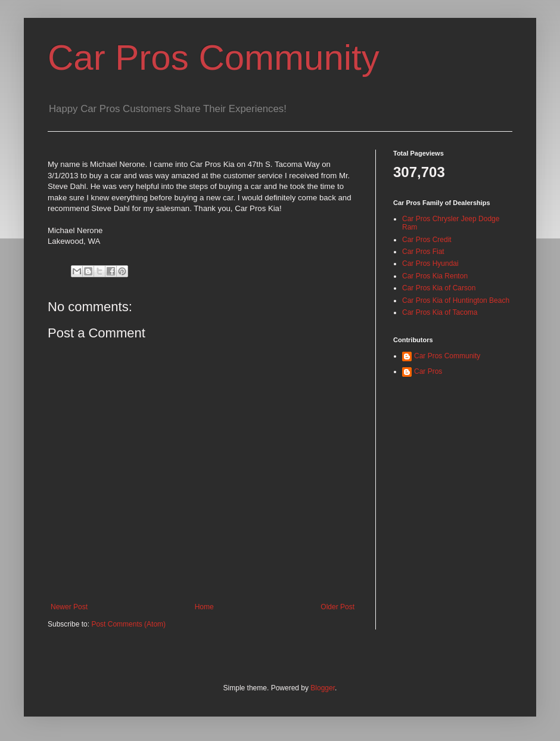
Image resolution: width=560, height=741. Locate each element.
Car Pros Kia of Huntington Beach (456, 300)
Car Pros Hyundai (430, 263)
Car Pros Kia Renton (435, 276)
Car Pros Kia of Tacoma (440, 312)
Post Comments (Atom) (128, 624)
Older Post (337, 607)
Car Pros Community (214, 58)
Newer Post (69, 607)
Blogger (323, 688)
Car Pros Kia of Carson (439, 288)
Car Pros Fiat (423, 252)
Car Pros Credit (427, 240)
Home (204, 607)
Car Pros (428, 371)
